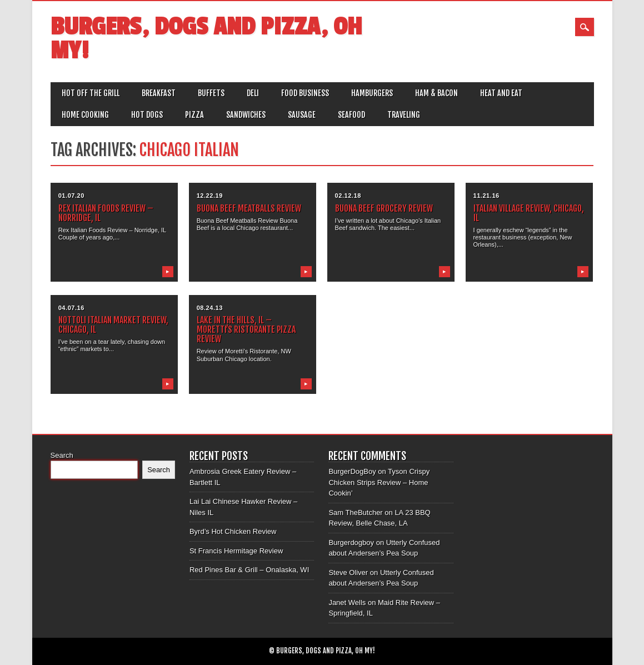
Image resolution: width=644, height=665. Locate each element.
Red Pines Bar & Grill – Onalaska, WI (249, 570)
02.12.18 (348, 196)
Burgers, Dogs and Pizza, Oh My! (206, 39)
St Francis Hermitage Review (236, 551)
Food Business (305, 93)
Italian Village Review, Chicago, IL (529, 213)
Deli (253, 93)
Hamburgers (372, 93)
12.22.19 (210, 196)
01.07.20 (71, 196)
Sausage (302, 115)
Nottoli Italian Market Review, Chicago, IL (113, 325)
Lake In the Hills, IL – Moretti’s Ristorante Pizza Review (246, 329)
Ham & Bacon (436, 93)
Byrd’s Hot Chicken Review (233, 531)
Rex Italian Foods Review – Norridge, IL (106, 213)
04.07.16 (71, 308)
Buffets (211, 93)
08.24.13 (210, 308)
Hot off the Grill (91, 93)
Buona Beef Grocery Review (384, 208)
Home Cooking (85, 115)
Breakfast (159, 93)
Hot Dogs (147, 115)
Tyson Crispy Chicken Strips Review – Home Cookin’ (379, 482)
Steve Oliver (348, 572)
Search (62, 455)
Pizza (194, 115)
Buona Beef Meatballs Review (249, 208)
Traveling (404, 115)
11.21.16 (486, 196)
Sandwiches (246, 115)
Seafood (351, 115)
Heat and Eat (501, 93)
